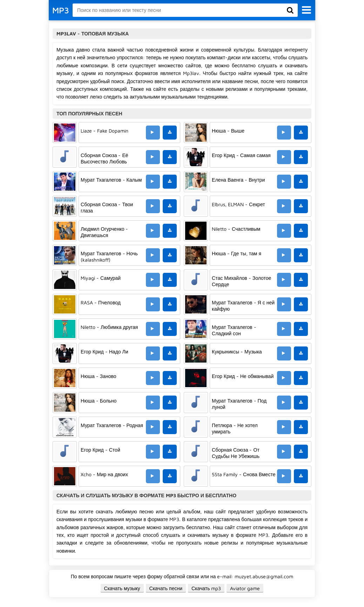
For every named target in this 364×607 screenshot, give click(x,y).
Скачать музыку (122, 588)
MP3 (61, 10)
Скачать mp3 (206, 588)
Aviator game (245, 588)
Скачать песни (166, 588)
